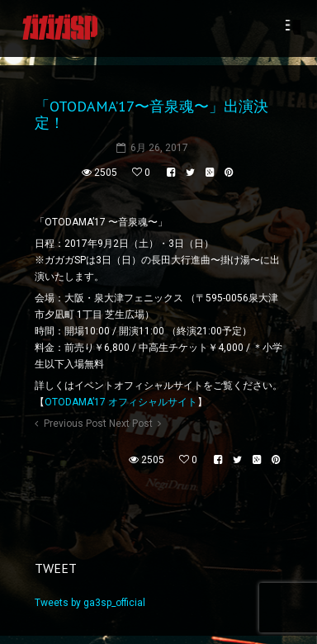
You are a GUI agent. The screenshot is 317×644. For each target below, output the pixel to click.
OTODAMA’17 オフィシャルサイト (121, 402)
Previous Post (75, 424)
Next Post (131, 424)
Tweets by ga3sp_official (90, 603)
